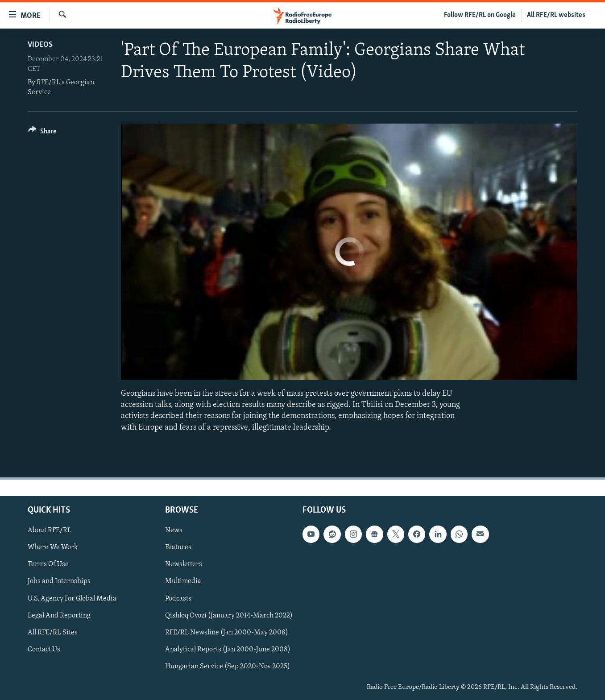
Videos (40, 45)
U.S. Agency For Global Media (72, 598)
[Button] (42, 133)
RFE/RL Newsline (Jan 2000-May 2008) (227, 632)
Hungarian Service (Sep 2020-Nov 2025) (228, 667)
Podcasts (178, 598)
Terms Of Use (48, 564)
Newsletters (184, 564)
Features (178, 547)
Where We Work (53, 547)
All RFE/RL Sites (53, 632)
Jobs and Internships (59, 581)
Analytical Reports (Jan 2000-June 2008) (228, 650)
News (174, 530)
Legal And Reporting (59, 615)
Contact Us (44, 650)
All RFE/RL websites (556, 15)
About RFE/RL (50, 530)
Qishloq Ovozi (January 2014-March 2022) (229, 615)
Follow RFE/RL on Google (480, 15)
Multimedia (183, 581)
